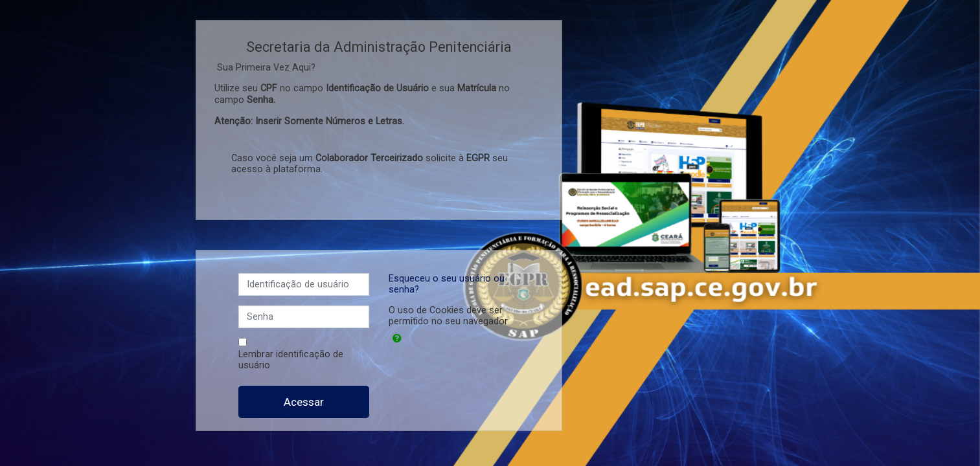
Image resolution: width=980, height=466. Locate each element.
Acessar (304, 402)
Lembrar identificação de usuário (291, 360)
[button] (397, 338)
